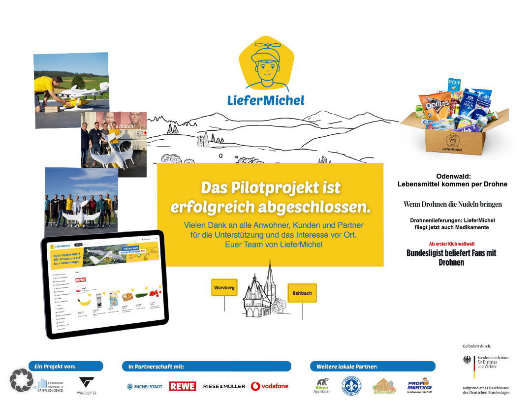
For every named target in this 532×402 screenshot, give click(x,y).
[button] (22, 380)
